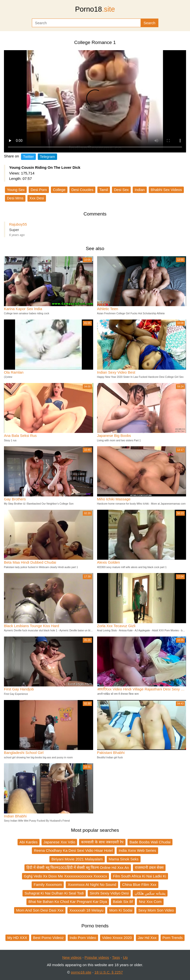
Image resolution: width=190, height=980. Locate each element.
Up (125, 957)
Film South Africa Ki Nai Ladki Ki (139, 876)
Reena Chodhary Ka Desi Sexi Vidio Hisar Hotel (73, 850)
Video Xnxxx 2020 (117, 938)
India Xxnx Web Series (137, 850)
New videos (72, 957)
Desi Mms (15, 198)
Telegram (47, 157)
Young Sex (16, 190)
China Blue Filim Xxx (139, 884)
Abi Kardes (29, 842)
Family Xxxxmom (48, 884)
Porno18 (95, 9)
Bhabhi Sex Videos (166, 190)
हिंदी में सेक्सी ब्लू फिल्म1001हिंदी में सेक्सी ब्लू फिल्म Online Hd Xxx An (78, 867)
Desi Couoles (82, 190)
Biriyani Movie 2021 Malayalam (77, 859)
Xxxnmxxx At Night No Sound (92, 884)
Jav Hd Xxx (147, 938)
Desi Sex (121, 190)
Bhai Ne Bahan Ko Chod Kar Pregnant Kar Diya (68, 902)
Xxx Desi (37, 198)
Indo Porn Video (83, 938)
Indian (140, 190)
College (59, 190)
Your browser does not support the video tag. (95, 101)
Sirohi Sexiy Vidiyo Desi (109, 893)
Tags (116, 957)
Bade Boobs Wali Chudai (150, 842)
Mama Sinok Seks (124, 859)
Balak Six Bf (123, 902)
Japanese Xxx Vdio (59, 842)
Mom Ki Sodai (121, 910)
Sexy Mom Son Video (156, 910)
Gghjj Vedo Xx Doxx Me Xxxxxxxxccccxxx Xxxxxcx (66, 876)
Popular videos (97, 957)
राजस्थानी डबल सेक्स (149, 867)
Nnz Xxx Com (150, 902)
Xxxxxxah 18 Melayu (86, 910)
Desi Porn (39, 190)
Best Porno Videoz (48, 938)
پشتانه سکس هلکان (150, 893)
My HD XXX (17, 938)
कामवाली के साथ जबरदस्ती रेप (102, 842)
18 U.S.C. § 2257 (109, 972)
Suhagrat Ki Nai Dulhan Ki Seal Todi (54, 893)
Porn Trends (173, 938)
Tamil (104, 190)
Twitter (28, 157)
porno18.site (81, 972)
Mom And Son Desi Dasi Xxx (40, 910)
